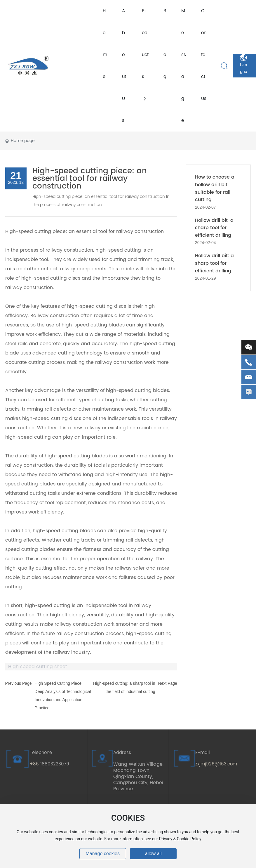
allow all (153, 854)
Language (244, 58)
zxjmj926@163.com (216, 764)
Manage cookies (103, 854)
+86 (35, 764)
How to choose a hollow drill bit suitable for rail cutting (215, 188)
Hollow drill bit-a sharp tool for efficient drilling (214, 228)
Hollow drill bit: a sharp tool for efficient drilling (214, 263)
